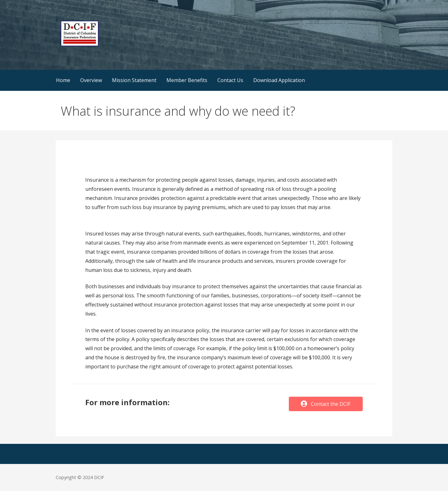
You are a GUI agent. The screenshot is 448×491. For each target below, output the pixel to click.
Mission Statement (134, 80)
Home (63, 80)
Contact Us (230, 80)
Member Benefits (187, 80)
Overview (91, 80)
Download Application (279, 80)
